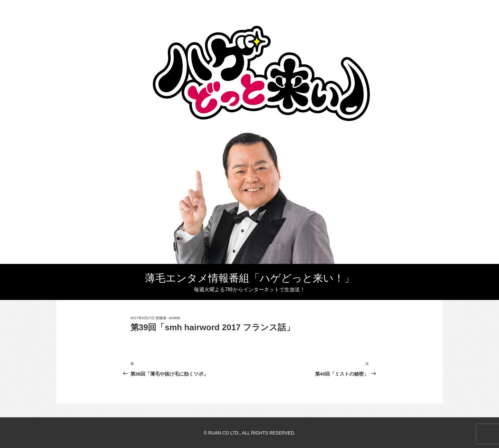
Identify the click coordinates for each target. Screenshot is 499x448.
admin (174, 318)
